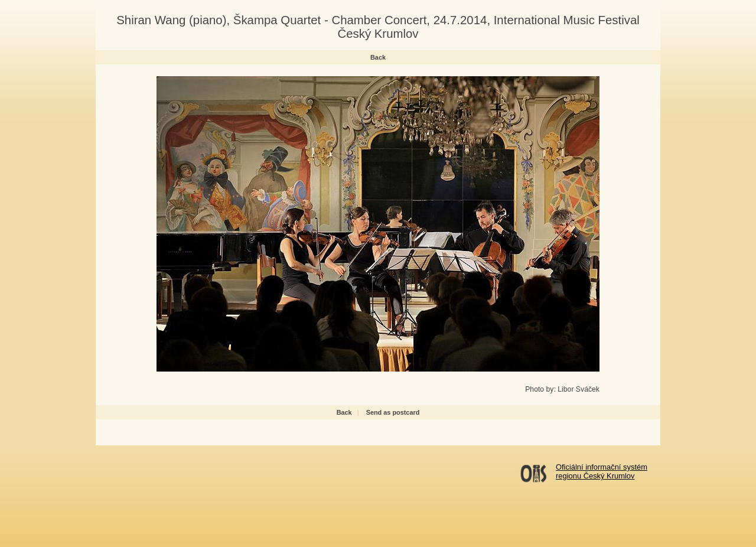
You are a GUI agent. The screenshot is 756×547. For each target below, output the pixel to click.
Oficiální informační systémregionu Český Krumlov (602, 471)
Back (378, 57)
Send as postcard (393, 412)
